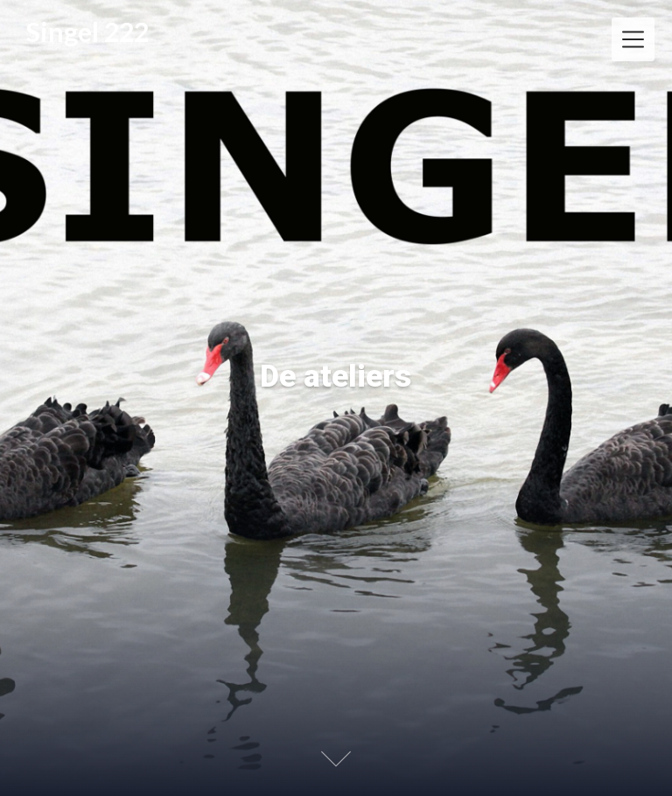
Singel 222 (87, 32)
